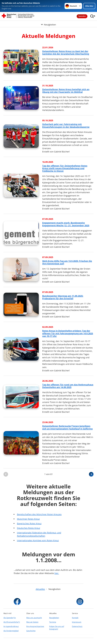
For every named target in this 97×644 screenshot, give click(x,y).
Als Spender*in (10, 618)
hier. (57, 573)
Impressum (77, 622)
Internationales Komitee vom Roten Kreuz (38, 540)
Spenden (82, 16)
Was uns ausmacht (34, 618)
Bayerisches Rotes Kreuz (29, 523)
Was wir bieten (32, 622)
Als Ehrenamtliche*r (12, 622)
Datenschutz (77, 626)
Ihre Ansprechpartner (35, 626)
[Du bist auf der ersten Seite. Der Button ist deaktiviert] (6, 474)
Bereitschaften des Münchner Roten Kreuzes (39, 514)
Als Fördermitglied (11, 631)
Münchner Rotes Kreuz (28, 519)
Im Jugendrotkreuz (11, 626)
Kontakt (75, 618)
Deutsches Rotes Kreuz (29, 528)
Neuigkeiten (54, 618)
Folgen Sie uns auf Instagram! (57, 628)
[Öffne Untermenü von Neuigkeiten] (48, 23)
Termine (53, 622)
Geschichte (31, 631)
